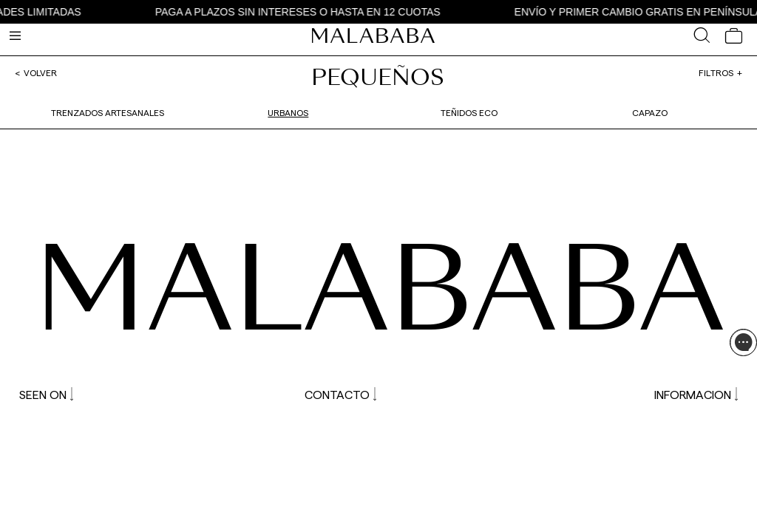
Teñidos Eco (469, 112)
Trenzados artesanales (108, 112)
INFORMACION (696, 394)
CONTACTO (340, 394)
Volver (40, 72)
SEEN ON (46, 394)
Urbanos (288, 112)
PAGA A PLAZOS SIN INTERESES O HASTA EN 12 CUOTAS (301, 12)
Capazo (650, 112)
